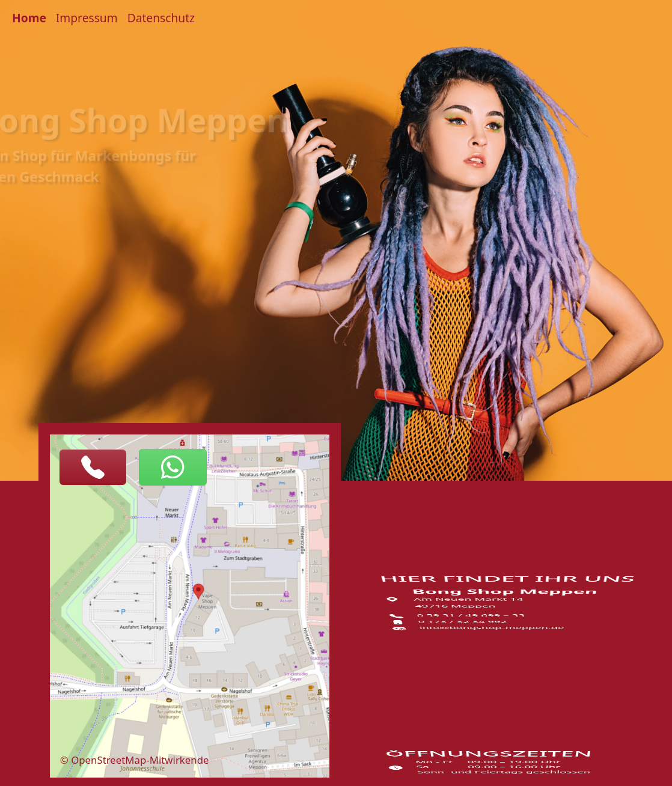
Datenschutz (161, 18)
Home (29, 18)
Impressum (87, 18)
